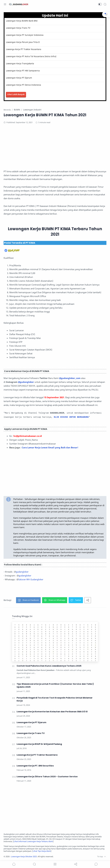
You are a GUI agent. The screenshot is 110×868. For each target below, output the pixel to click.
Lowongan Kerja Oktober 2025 (24, 857)
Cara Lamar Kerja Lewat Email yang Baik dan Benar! (50, 447)
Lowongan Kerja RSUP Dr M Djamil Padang (39, 744)
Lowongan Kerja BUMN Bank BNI (22, 21)
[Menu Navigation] (5, 4)
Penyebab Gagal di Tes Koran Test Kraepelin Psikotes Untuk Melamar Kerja (55, 699)
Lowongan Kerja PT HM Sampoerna (23, 71)
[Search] (105, 4)
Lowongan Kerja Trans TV (18, 28)
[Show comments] (96, 864)
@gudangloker (26, 382)
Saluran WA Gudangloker (31, 579)
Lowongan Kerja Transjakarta (20, 63)
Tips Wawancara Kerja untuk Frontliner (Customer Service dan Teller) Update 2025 (55, 685)
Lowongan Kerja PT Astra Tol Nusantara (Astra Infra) (31, 56)
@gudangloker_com (70, 378)
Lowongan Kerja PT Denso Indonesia (23, 85)
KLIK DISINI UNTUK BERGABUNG (71, 417)
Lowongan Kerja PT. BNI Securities (35, 766)
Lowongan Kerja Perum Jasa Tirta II (23, 42)
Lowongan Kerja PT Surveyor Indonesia (25, 35)
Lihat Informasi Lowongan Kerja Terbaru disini (33, 841)
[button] (100, 4)
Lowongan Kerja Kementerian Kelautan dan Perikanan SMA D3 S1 (52, 712)
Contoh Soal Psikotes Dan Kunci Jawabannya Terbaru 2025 (49, 666)
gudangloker (22, 572)
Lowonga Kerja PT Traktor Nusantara (23, 49)
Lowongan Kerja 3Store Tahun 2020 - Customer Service (47, 777)
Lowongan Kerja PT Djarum (19, 78)
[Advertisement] (55, 150)
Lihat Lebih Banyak (16, 94)
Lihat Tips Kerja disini (42, 851)
